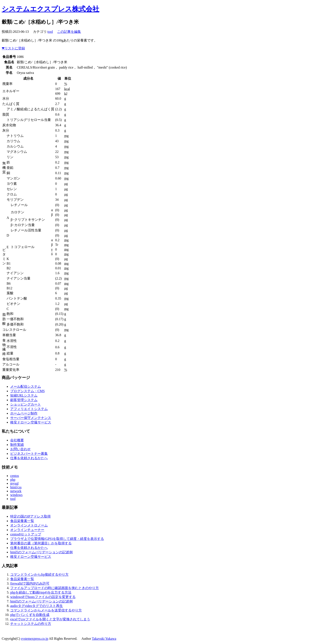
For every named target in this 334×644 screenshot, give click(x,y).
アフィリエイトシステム (29, 409)
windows (16, 495)
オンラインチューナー (27, 530)
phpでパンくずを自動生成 (30, 615)
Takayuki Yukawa (104, 639)
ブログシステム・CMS (27, 391)
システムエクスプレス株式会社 (50, 9)
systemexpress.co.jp (35, 639)
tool (50, 32)
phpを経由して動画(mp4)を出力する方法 (41, 592)
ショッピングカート (26, 404)
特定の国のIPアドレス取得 (30, 516)
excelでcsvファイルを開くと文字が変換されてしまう (50, 619)
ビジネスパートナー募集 (29, 454)
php (13, 480)
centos (15, 476)
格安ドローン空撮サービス (31, 422)
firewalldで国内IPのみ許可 (30, 583)
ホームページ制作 (24, 413)
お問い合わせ (20, 449)
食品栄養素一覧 (22, 521)
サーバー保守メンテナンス (31, 418)
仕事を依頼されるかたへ (29, 458)
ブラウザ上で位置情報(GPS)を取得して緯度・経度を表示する (57, 539)
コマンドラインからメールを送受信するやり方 (46, 610)
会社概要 (17, 440)
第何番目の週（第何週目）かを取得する (41, 543)
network (16, 491)
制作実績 (17, 445)
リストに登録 (13, 48)
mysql (14, 483)
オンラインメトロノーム (29, 525)
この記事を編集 (69, 32)
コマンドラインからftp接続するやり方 (39, 574)
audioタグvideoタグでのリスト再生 (37, 606)
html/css (16, 487)
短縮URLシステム (24, 395)
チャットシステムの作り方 (31, 624)
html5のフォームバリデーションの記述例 (41, 552)
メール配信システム (26, 387)
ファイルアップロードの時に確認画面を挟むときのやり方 (55, 588)
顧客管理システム (24, 400)
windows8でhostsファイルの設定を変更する (43, 597)
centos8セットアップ (26, 534)
